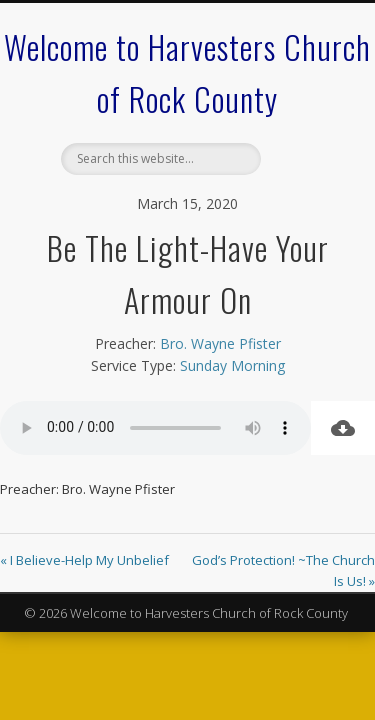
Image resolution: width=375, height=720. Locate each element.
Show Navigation (303, 179)
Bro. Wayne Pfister (220, 343)
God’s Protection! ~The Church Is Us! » (283, 570)
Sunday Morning (232, 365)
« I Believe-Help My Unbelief (84, 560)
